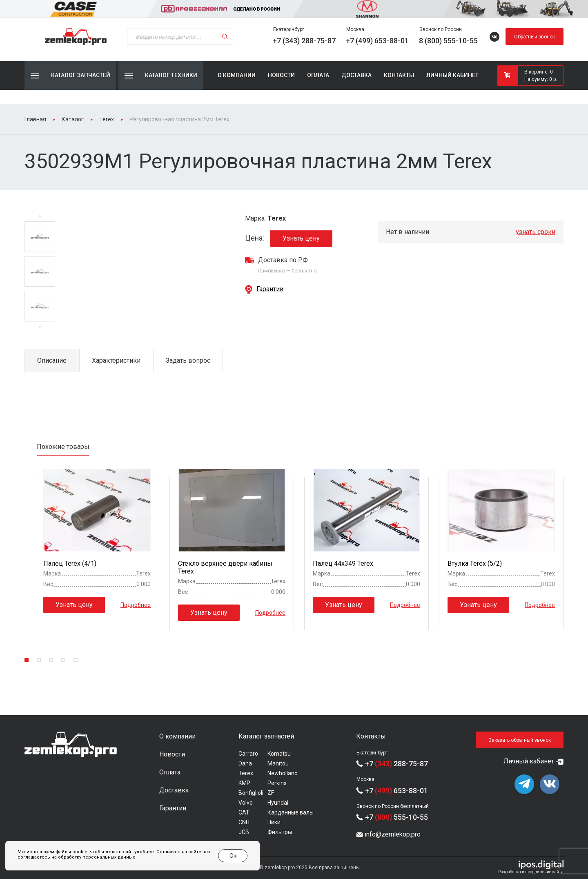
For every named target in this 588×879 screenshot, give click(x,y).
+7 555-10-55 (396, 817)
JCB (244, 832)
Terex (246, 773)
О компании (237, 75)
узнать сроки (536, 232)
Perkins (277, 783)
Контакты (399, 75)
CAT (244, 812)
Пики (274, 822)
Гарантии (270, 289)
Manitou (278, 763)
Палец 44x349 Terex (343, 563)
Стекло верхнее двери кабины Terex (225, 567)
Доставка (356, 75)
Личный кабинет (452, 75)
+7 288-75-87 (396, 764)
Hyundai (278, 803)
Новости (281, 75)
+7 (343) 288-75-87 (304, 41)
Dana (245, 763)
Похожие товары (63, 447)
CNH (244, 822)
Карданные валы (291, 812)
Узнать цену (301, 238)
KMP (244, 783)
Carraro (248, 754)
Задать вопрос (188, 360)
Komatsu (279, 754)
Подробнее (136, 605)
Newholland (283, 773)
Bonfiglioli (251, 793)
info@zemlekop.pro (393, 834)
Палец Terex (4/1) (70, 563)
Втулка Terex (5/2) (475, 563)
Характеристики (116, 360)
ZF (271, 793)
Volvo (246, 803)
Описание (52, 360)
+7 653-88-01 (396, 791)
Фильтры (280, 832)
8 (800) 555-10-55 (448, 41)
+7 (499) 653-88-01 (377, 41)
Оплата (318, 75)
